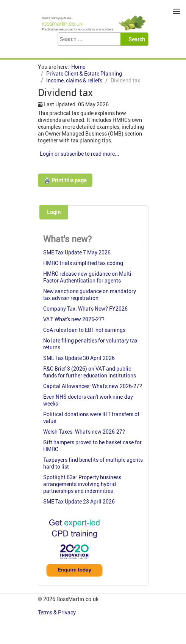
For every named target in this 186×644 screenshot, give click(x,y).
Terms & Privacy (57, 612)
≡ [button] (177, 11)
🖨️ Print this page (65, 180)
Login (54, 212)
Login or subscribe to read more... (80, 154)
